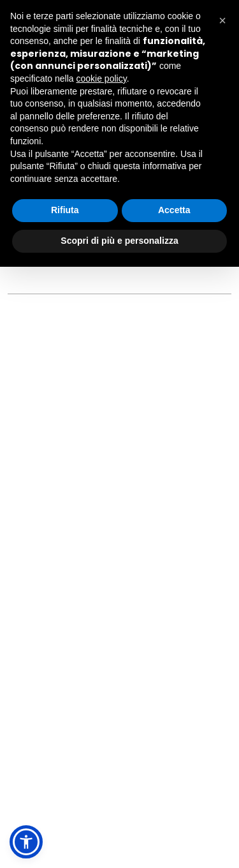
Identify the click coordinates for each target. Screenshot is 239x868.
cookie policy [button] (102, 79)
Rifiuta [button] (65, 210)
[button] (26, 842)
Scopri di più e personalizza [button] (119, 241)
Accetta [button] (174, 210)
